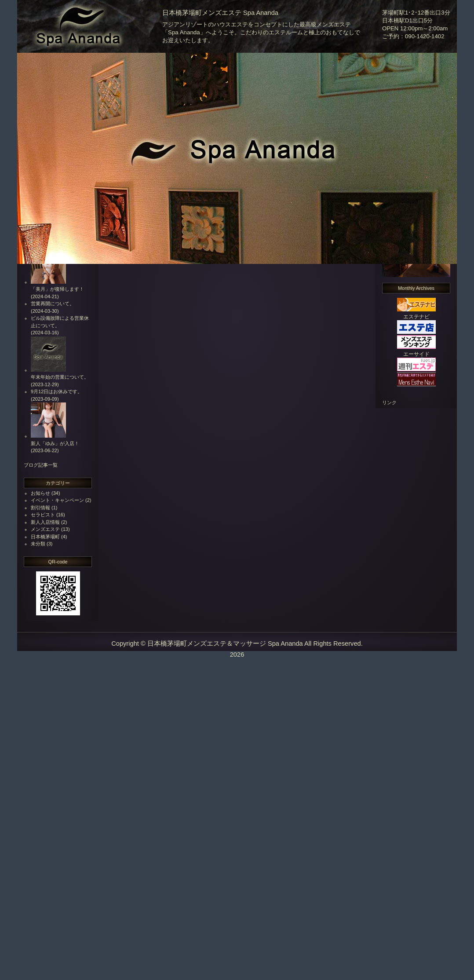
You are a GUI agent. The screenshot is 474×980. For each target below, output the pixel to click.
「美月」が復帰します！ (57, 289)
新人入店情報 (45, 522)
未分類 (38, 544)
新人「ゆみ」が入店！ (55, 443)
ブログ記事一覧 (41, 465)
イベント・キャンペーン (57, 500)
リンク (389, 402)
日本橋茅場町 (45, 537)
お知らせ (40, 493)
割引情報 (40, 508)
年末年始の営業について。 (60, 377)
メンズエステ (45, 529)
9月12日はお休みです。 (57, 391)
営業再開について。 (53, 304)
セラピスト (43, 515)
